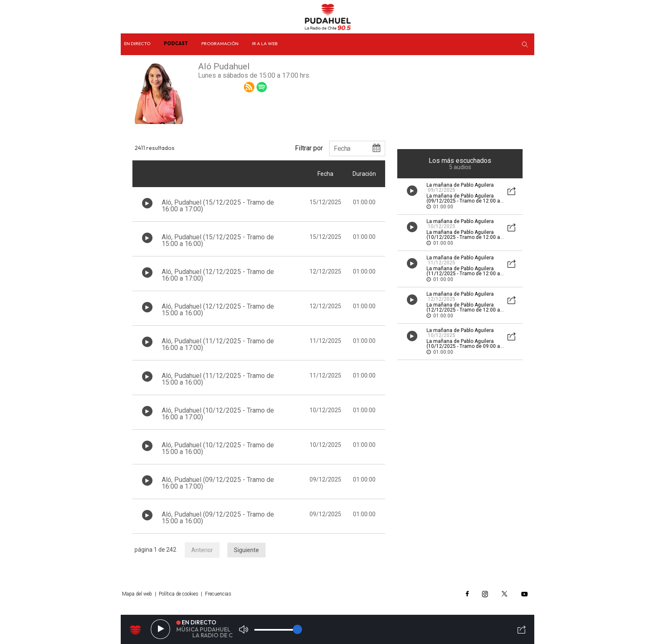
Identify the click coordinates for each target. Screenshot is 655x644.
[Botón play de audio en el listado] (147, 203)
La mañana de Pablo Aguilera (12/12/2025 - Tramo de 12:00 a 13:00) (463, 310)
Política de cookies (179, 594)
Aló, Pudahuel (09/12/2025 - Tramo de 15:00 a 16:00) (218, 518)
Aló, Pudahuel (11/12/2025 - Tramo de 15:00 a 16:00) (218, 379)
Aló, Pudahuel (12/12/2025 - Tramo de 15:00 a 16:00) (218, 310)
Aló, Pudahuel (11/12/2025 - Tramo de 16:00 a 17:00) (218, 344)
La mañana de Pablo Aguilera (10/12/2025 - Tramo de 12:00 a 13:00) (463, 237)
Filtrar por (309, 148)
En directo (137, 43)
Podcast (176, 43)
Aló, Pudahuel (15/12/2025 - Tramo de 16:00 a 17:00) (218, 206)
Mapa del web (137, 594)
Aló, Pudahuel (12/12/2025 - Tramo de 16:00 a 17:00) (218, 275)
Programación (220, 43)
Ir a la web (265, 43)
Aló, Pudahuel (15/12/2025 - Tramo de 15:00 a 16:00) (218, 240)
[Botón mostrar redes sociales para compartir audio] (512, 192)
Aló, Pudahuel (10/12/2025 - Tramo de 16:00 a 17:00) (218, 414)
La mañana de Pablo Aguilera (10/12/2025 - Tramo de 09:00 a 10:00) (463, 346)
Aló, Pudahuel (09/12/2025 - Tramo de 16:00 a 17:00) (218, 483)
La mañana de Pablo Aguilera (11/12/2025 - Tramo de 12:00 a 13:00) (463, 274)
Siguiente (246, 550)
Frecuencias (218, 594)
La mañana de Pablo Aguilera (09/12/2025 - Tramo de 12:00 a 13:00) (463, 201)
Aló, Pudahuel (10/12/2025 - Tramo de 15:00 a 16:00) (218, 448)
